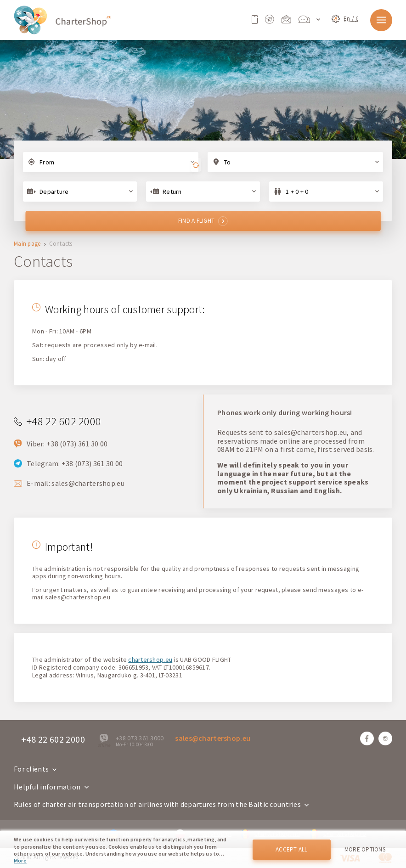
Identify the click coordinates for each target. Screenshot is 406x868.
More (20, 860)
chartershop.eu (150, 659)
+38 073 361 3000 (140, 738)
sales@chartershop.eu (88, 483)
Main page (27, 244)
